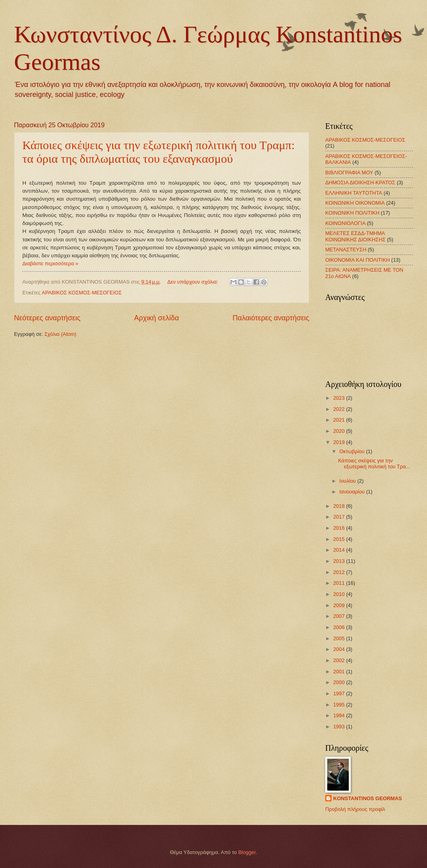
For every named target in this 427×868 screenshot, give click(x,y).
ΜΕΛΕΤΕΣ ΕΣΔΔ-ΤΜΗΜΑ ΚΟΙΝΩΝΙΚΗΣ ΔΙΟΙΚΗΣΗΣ (355, 236)
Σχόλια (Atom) (60, 334)
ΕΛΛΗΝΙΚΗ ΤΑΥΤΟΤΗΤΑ (354, 193)
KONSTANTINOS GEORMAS (368, 798)
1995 (340, 705)
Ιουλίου (348, 481)
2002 (340, 660)
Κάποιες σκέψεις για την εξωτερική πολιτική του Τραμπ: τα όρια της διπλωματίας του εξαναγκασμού (159, 152)
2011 (340, 583)
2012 (340, 572)
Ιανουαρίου (353, 492)
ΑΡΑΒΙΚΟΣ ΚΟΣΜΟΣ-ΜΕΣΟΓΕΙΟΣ (82, 293)
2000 (340, 682)
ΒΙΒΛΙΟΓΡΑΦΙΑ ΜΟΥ (349, 173)
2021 (340, 420)
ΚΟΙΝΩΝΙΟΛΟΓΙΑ (345, 223)
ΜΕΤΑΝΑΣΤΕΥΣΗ (346, 250)
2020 (340, 431)
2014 (340, 550)
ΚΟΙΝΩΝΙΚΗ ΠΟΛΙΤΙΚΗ (352, 213)
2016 (340, 528)
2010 (340, 594)
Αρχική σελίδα (156, 318)
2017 (340, 517)
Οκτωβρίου (353, 451)
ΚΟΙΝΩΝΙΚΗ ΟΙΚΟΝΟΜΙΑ (355, 203)
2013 (340, 561)
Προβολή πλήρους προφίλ (355, 809)
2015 (340, 539)
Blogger (247, 852)
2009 (340, 605)
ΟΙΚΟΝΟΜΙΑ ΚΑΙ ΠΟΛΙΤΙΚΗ (358, 260)
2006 (340, 627)
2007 (340, 616)
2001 (340, 672)
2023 (340, 398)
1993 (340, 727)
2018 (340, 506)
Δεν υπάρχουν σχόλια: (193, 282)
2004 (340, 649)
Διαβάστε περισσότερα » (50, 263)
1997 (340, 693)
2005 (340, 638)
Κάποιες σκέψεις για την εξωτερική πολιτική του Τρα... (374, 464)
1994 (340, 715)
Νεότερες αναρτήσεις (47, 318)
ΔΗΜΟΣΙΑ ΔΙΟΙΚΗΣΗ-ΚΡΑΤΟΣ (360, 182)
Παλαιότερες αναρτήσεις (271, 318)
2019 (340, 442)
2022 (340, 409)
